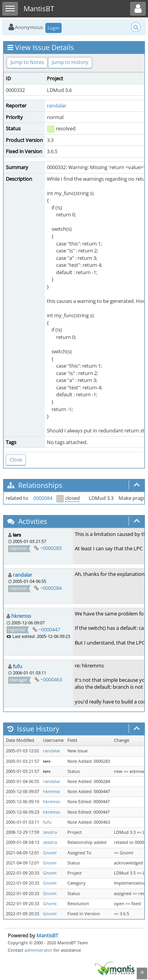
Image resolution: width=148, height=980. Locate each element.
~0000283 (51, 548)
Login (53, 28)
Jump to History (70, 62)
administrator (38, 950)
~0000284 (51, 588)
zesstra (50, 832)
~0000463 (51, 679)
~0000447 (49, 629)
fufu (17, 666)
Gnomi (50, 853)
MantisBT (47, 935)
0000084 (43, 498)
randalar (57, 105)
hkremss (21, 616)
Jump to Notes (27, 62)
